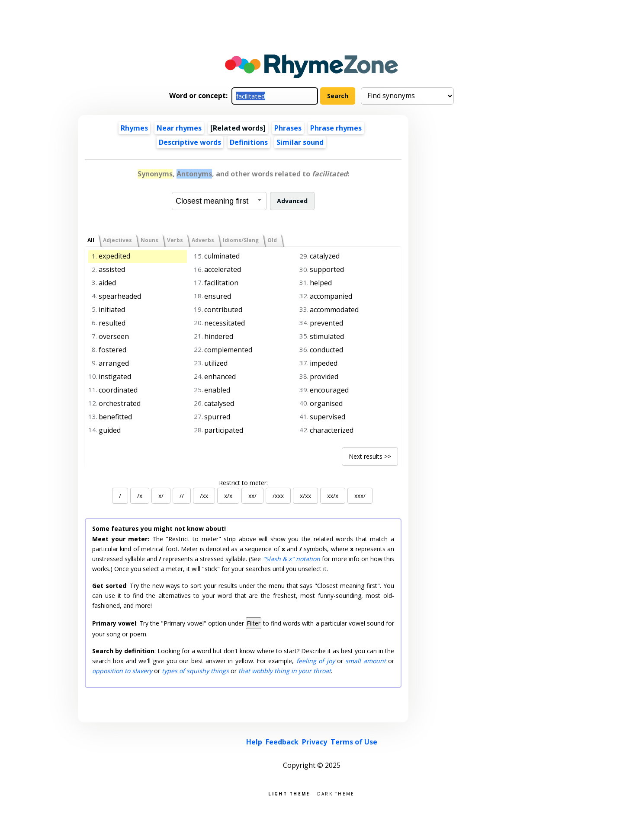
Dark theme (336, 793)
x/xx (305, 496)
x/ (161, 496)
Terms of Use (354, 742)
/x (140, 496)
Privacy (315, 742)
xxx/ (360, 496)
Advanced (292, 201)
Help (254, 742)
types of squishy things (195, 671)
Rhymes (134, 128)
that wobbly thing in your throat (285, 671)
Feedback (282, 742)
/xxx (278, 496)
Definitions (249, 142)
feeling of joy (316, 661)
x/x (228, 496)
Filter (254, 623)
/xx (204, 496)
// (182, 496)
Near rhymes (179, 128)
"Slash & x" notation (291, 559)
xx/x (333, 496)
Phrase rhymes (336, 128)
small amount (365, 661)
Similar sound (300, 142)
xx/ (252, 496)
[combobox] (219, 201)
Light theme (289, 793)
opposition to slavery (122, 671)
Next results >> (370, 456)
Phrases (288, 128)
